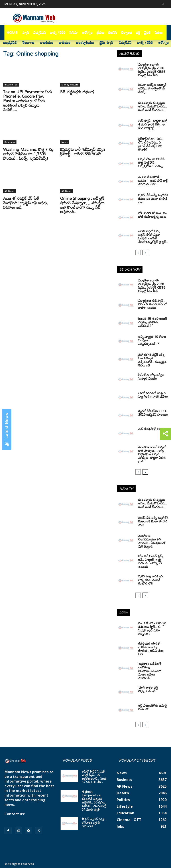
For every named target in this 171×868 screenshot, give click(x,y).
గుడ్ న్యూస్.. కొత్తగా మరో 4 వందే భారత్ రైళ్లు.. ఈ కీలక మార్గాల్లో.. (153, 124)
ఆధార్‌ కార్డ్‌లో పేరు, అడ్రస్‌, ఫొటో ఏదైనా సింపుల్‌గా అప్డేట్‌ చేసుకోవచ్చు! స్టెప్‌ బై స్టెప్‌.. (153, 236)
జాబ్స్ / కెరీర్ (58, 32)
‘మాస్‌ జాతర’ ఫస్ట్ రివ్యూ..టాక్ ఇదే (148, 689)
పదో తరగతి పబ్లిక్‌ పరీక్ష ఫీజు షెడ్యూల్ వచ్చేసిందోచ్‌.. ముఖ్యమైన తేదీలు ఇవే (152, 360)
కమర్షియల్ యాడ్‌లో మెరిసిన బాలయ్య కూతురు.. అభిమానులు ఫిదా (151, 649)
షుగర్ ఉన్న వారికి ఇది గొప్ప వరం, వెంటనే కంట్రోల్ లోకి (151, 580)
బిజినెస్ (113, 32)
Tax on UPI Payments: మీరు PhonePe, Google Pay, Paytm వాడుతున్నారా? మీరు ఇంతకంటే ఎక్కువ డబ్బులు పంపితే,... (27, 101)
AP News (9, 191)
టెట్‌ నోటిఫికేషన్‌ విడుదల (152, 429)
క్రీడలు (100, 32)
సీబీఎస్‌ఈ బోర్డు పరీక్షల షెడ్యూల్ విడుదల (151, 377)
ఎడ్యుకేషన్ (40, 32)
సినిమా (74, 32)
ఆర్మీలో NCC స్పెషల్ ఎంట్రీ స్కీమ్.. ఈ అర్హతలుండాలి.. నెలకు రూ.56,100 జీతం (94, 777)
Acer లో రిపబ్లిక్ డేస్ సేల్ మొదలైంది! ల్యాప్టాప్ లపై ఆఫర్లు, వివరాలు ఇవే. (25, 203)
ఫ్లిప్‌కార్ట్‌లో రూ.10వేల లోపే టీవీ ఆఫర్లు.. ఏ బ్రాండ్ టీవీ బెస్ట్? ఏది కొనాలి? (150, 144)
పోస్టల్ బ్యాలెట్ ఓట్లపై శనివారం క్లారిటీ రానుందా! (94, 822)
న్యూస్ (25, 32)
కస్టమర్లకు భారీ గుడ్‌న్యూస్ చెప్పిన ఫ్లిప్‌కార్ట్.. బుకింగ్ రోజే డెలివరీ (82, 152)
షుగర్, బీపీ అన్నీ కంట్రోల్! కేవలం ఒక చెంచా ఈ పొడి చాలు (153, 199)
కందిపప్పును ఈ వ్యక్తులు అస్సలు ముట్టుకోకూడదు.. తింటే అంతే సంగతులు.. (153, 503)
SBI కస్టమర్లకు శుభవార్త (77, 92)
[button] (163, 4)
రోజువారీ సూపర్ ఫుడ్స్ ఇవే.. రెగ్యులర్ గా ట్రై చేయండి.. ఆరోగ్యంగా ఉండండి (151, 561)
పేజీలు (159, 32)
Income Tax (11, 85)
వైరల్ (147, 32)
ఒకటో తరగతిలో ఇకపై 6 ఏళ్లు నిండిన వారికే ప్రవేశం (153, 395)
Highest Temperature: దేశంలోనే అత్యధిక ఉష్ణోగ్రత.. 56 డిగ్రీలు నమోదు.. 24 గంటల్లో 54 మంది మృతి (94, 800)
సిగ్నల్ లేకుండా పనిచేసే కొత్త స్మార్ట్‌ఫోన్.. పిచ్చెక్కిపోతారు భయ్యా (151, 163)
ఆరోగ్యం (87, 32)
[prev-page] (138, 252)
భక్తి (138, 32)
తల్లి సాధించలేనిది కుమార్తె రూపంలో (153, 707)
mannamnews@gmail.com (28, 819)
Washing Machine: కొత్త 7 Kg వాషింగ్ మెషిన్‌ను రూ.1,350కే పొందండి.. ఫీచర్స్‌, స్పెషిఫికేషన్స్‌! (28, 154)
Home (12, 32)
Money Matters (70, 85)
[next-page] (145, 252)
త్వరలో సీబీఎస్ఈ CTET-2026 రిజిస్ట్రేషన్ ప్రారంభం (153, 413)
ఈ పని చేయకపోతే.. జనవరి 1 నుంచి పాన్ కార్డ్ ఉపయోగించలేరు (153, 181)
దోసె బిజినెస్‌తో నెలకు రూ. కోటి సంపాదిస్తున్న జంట (153, 215)
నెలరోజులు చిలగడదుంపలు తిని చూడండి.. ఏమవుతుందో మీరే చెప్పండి (152, 541)
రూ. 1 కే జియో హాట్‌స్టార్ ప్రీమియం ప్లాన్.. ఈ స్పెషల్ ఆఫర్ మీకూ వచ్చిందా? (152, 628)
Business (10, 142)
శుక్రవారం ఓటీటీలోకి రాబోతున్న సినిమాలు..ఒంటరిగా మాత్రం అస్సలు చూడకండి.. (150, 671)
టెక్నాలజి (126, 32)
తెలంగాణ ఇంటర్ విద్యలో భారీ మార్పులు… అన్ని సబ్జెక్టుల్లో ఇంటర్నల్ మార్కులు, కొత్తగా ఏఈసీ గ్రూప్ (152, 454)
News (65, 142)
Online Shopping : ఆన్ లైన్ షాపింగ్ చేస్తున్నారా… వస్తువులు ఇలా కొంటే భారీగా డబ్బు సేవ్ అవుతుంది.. (82, 205)
